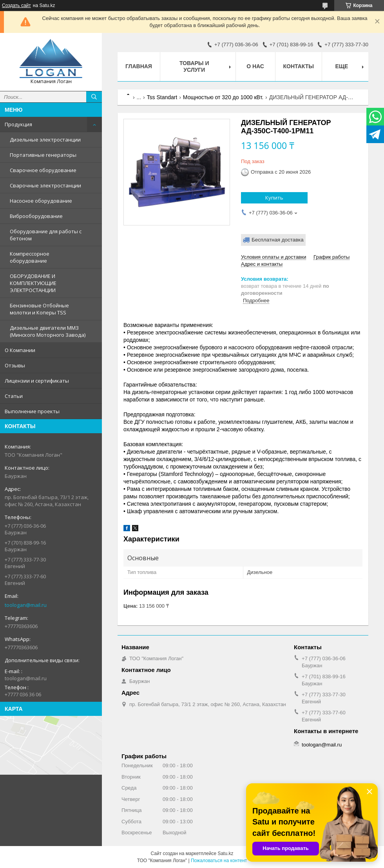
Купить (274, 198)
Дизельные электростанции (45, 140)
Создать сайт (16, 5)
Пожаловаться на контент (219, 861)
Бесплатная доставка (278, 240)
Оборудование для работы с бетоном (46, 235)
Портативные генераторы (43, 155)
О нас (255, 66)
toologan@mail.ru (26, 605)
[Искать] (94, 97)
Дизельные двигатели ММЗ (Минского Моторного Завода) (48, 331)
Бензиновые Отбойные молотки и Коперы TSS (39, 309)
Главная (139, 66)
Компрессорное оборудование (30, 257)
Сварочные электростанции (45, 185)
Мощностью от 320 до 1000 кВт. (223, 97)
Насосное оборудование (41, 201)
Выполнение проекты (32, 411)
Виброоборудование (36, 216)
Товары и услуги (194, 66)
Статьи (14, 396)
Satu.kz (225, 853)
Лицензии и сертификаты (37, 381)
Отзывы (15, 365)
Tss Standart (162, 97)
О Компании (20, 350)
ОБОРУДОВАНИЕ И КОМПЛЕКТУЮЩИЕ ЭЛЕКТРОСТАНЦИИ (33, 283)
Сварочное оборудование (43, 170)
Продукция (18, 124)
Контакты (299, 66)
